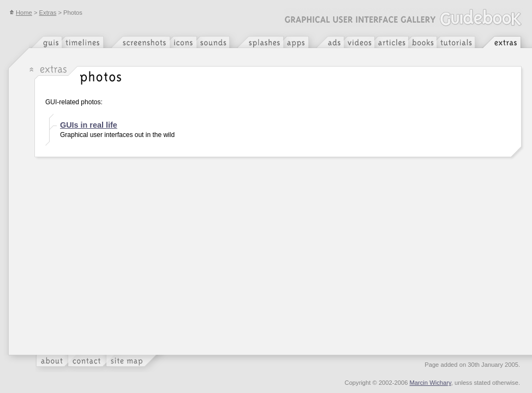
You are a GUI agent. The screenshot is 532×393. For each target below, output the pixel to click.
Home (21, 13)
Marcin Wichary (431, 383)
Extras (48, 13)
